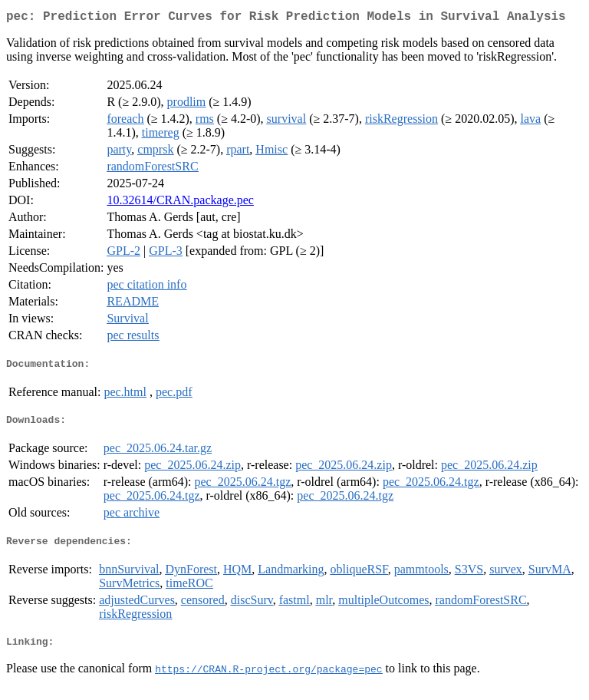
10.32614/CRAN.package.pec (180, 203)
